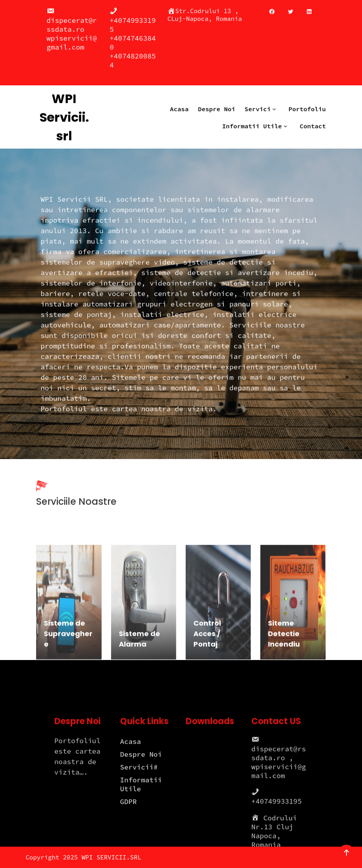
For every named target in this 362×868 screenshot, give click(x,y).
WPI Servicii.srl (64, 113)
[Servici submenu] (276, 105)
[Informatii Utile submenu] (287, 122)
